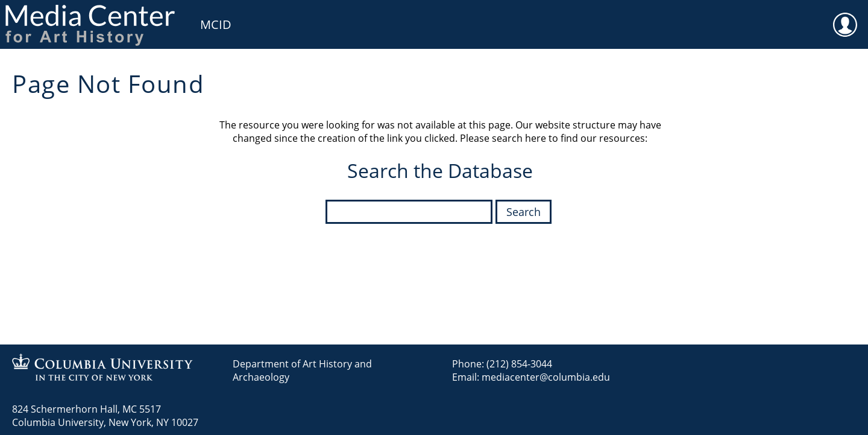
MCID (216, 24)
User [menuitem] (845, 17)
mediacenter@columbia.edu (546, 377)
